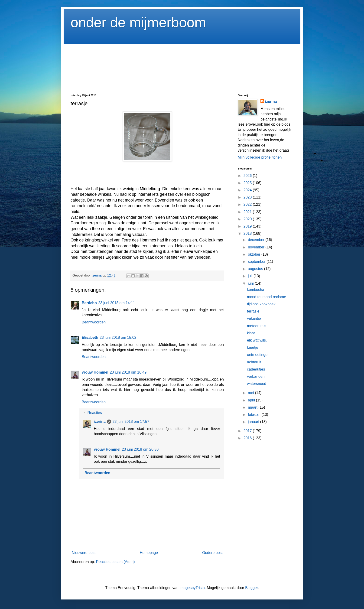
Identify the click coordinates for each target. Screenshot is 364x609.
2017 (248, 431)
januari (254, 422)
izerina (100, 422)
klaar (251, 333)
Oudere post (212, 553)
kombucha (256, 290)
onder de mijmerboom (138, 22)
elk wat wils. (257, 340)
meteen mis (257, 326)
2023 (248, 197)
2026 (248, 176)
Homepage (149, 553)
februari (255, 415)
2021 (248, 212)
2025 (248, 183)
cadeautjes (256, 369)
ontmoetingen (258, 355)
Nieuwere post (84, 553)
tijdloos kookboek (261, 304)
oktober (255, 254)
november (257, 247)
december (257, 240)
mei (251, 393)
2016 (248, 438)
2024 (248, 190)
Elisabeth (90, 337)
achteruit (254, 362)
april (252, 400)
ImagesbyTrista (192, 588)
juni (251, 283)
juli (251, 276)
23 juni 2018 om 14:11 (117, 303)
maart (253, 407)
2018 (248, 233)
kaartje (253, 347)
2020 (248, 219)
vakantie (254, 318)
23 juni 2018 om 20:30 (140, 449)
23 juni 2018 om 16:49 (128, 372)
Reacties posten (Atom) (115, 562)
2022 (248, 204)
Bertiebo (89, 303)
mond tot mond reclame (266, 297)
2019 (248, 226)
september (257, 262)
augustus (256, 269)
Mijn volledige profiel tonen (260, 157)
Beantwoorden (94, 322)
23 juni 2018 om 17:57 (131, 422)
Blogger (251, 588)
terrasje (253, 311)
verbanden (256, 376)
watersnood (257, 384)
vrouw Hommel (95, 372)
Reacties (95, 413)
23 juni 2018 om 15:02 (118, 337)
